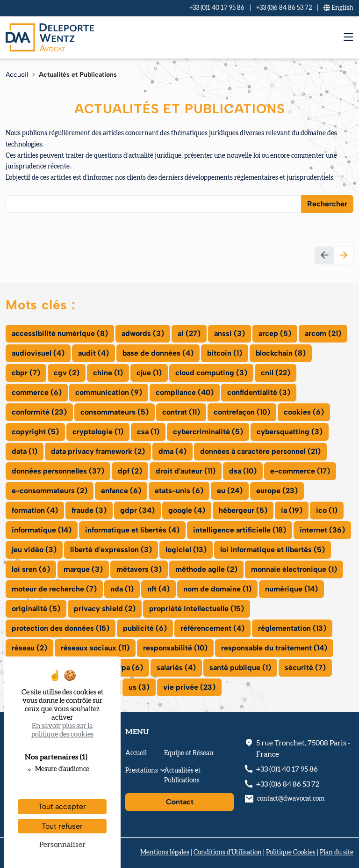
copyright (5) (35, 432)
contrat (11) (181, 412)
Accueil (17, 75)
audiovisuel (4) (38, 353)
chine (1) (108, 373)
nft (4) (158, 589)
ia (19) (292, 510)
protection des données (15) (61, 628)
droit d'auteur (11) (186, 471)
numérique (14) (291, 589)
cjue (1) (149, 373)
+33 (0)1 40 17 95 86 (217, 8)
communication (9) (109, 392)
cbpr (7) (26, 373)
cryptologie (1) (98, 432)
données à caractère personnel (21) (260, 451)
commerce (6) (37, 392)
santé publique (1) (240, 667)
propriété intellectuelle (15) (197, 609)
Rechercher (327, 204)
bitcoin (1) (225, 353)
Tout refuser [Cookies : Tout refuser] (62, 826)
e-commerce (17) (300, 471)
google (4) (187, 510)
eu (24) (230, 491)
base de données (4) (158, 353)
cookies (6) (304, 412)
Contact (180, 802)
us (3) (139, 687)
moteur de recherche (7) (54, 589)
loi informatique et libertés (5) (273, 550)
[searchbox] (14, 204)
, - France (303, 749)
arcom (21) (323, 333)
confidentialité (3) (259, 392)
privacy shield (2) (105, 609)
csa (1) (148, 432)
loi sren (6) (31, 569)
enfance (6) (121, 491)
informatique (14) (42, 530)
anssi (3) (230, 333)
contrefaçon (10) (242, 412)
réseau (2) (29, 648)
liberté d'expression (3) (111, 550)
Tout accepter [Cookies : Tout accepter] (62, 806)
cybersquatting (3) (290, 432)
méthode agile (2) (206, 569)
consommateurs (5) (115, 412)
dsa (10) (243, 471)
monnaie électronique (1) (294, 569)
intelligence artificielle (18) (240, 530)
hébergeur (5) (243, 510)
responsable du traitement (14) (274, 648)
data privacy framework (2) (98, 451)
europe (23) (277, 491)
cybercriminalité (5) (208, 432)
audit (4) (93, 353)
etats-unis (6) (179, 491)
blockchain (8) (281, 353)
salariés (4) (176, 667)
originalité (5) (36, 609)
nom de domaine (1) (217, 589)
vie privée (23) (189, 687)
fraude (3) (89, 510)
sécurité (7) (305, 667)
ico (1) (327, 510)
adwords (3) (143, 333)
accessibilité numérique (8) (60, 333)
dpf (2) (130, 471)
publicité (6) (145, 628)
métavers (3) (139, 569)
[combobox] (154, 204)
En (338, 8)
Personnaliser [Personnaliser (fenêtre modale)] (62, 845)
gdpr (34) (137, 510)
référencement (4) (212, 628)
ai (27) (189, 333)
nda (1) (122, 589)
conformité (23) (39, 412)
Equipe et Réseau (189, 753)
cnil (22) (276, 373)
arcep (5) (275, 333)
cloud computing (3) (211, 373)
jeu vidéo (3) (34, 550)
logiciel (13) (186, 550)
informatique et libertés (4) (132, 530)
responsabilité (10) (175, 648)
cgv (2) (67, 373)
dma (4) (172, 451)
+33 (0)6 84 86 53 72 (284, 8)
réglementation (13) (292, 628)
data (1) (25, 451)
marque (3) (83, 569)
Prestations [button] (142, 771)
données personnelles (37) (58, 471)
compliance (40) (185, 392)
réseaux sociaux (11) (95, 648)
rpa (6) (131, 667)
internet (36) (322, 530)
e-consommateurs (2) (50, 491)
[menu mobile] (348, 37)
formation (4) (35, 510)
